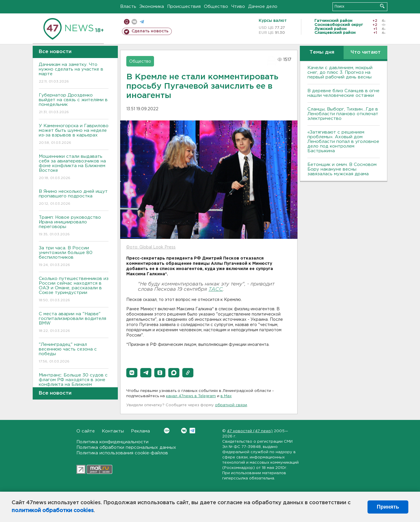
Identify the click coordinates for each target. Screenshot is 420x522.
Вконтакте (167, 431)
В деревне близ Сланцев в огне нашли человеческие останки (343, 93)
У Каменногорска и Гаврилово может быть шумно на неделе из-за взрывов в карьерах (74, 135)
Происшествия (184, 7)
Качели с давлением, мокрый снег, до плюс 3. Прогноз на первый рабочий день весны (340, 72)
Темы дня (322, 52)
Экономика (152, 7)
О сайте (86, 431)
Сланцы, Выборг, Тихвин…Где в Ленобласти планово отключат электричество (343, 114)
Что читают (366, 52)
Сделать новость (150, 31)
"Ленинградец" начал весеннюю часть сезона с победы (74, 353)
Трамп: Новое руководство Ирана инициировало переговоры (74, 226)
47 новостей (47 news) (250, 431)
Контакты (113, 431)
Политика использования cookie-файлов (122, 453)
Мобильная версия (127, 22)
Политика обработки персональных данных (126, 447)
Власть (128, 7)
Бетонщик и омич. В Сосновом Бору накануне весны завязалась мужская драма (342, 169)
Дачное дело (263, 7)
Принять (388, 507)
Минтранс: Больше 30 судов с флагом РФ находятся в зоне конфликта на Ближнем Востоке (74, 386)
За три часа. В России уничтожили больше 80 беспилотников (74, 257)
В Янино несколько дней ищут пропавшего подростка (74, 198)
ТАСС (216, 289)
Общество (216, 7)
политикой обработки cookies (53, 511)
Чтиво (238, 7)
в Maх (226, 396)
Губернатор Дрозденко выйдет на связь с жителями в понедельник (74, 104)
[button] (132, 373)
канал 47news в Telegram (191, 396)
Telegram (192, 431)
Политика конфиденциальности (112, 442)
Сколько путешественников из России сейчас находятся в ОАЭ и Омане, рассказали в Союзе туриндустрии (74, 290)
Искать (382, 6)
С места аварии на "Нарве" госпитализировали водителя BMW (74, 323)
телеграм (142, 22)
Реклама (140, 431)
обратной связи (231, 405)
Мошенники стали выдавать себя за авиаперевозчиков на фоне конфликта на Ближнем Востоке (74, 168)
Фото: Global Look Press (151, 247)
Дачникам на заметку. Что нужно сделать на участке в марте (74, 73)
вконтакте (134, 22)
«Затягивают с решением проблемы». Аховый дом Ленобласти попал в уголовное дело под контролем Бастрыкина (343, 142)
